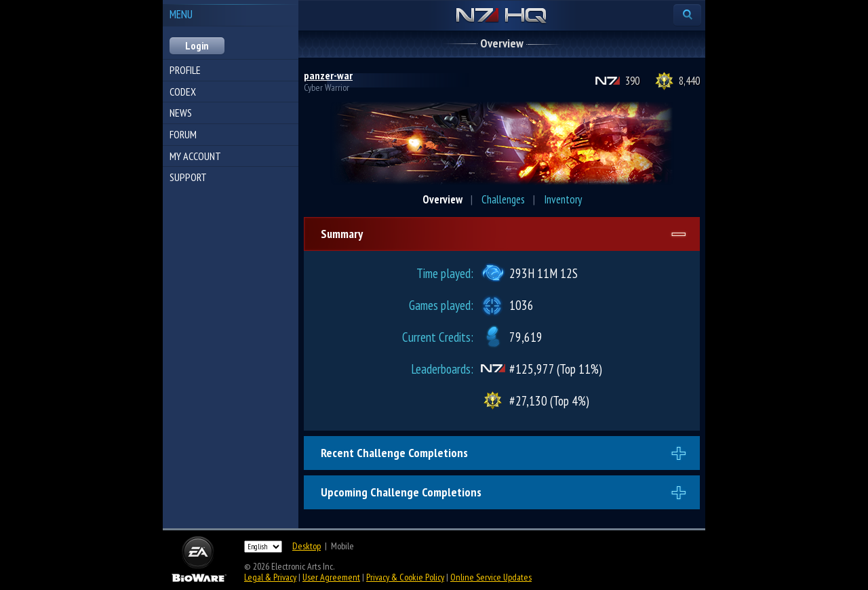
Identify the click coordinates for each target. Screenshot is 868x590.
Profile (185, 70)
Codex (183, 92)
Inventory (563, 199)
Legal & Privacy (270, 577)
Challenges (503, 199)
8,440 (689, 81)
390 (632, 81)
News (181, 113)
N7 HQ (501, 16)
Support (188, 177)
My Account (195, 156)
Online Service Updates (491, 577)
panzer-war (328, 75)
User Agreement (331, 577)
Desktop (307, 546)
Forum (183, 134)
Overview (442, 199)
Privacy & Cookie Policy (405, 577)
